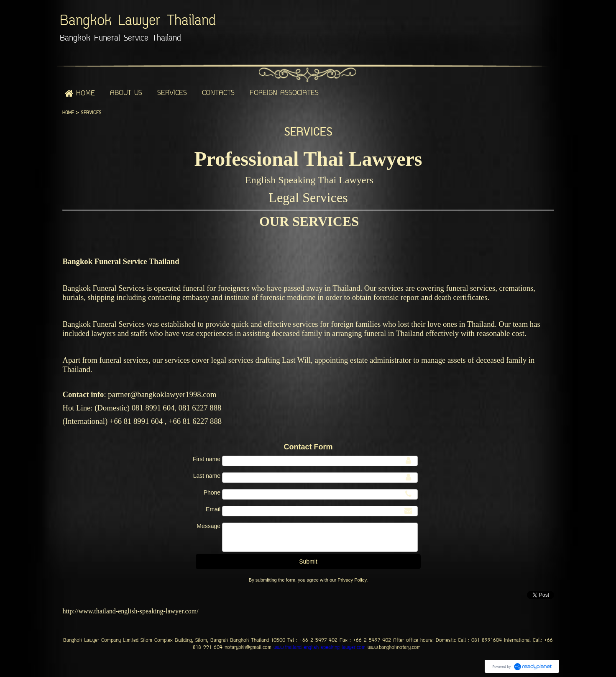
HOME (68, 113)
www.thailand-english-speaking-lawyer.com (318, 648)
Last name (207, 476)
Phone (212, 492)
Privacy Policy (352, 580)
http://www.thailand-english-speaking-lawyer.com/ (130, 611)
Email (213, 509)
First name (207, 459)
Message (208, 526)
